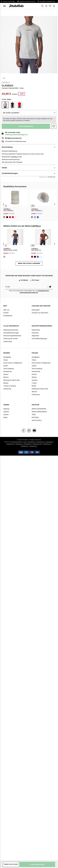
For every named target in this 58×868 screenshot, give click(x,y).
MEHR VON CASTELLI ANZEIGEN (29, 263)
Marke (5, 417)
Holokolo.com (37, 444)
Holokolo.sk (32, 442)
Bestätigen (50, 287)
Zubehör (6, 412)
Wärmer (6, 377)
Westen (6, 383)
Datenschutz (36, 330)
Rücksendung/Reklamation (12, 336)
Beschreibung (7, 147)
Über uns (6, 310)
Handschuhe (7, 371)
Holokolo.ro (19, 444)
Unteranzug (7, 389)
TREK (34, 415)
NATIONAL (35, 417)
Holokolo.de (47, 444)
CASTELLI (6, 82)
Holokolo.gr (33, 446)
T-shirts (34, 383)
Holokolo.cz (41, 442)
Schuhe (6, 415)
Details (4, 168)
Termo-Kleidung (9, 369)
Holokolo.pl (49, 442)
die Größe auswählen (11, 113)
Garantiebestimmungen (11, 333)
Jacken (6, 366)
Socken (6, 374)
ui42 (25, 442)
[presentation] (3, 204)
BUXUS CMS (17, 442)
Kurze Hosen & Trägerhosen (13, 363)
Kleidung (6, 409)
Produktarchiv (8, 316)
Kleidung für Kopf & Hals (11, 380)
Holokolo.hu (10, 444)
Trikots (6, 360)
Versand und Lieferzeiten (40, 313)
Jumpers (35, 380)
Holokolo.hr (25, 446)
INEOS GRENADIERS (39, 412)
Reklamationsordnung (11, 330)
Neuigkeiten (7, 357)
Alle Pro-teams (37, 420)
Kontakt (6, 313)
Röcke (34, 386)
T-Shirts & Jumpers (10, 386)
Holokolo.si (28, 444)
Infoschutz (35, 333)
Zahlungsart (36, 310)
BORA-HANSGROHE (39, 409)
